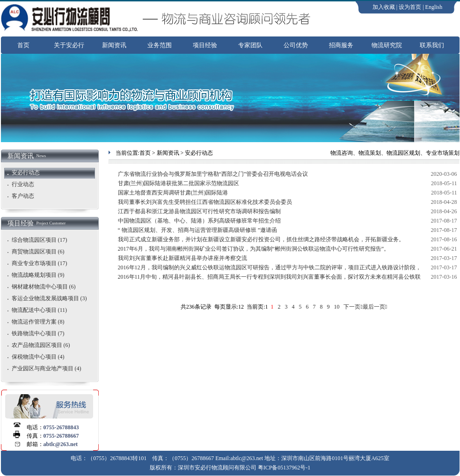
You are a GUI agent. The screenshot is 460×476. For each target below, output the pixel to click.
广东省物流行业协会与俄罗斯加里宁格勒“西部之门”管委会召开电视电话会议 (213, 174)
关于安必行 (69, 45)
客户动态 (23, 196)
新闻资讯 (114, 45)
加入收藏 (384, 7)
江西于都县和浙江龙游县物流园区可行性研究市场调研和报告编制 (199, 211)
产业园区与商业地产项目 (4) (47, 368)
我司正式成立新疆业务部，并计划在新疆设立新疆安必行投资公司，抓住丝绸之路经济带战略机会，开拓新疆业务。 (261, 239)
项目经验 (205, 45)
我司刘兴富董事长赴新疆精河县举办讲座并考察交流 (183, 258)
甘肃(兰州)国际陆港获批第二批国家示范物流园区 (179, 183)
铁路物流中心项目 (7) (38, 333)
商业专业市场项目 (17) (40, 263)
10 (336, 307)
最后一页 (374, 307)
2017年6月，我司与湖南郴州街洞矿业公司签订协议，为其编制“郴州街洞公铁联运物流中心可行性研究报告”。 (254, 249)
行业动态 (23, 184)
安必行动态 (26, 173)
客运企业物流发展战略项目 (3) (49, 298)
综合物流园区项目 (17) (40, 240)
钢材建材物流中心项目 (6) (44, 287)
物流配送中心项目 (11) (40, 310)
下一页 (352, 307)
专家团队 (250, 45)
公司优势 (296, 45)
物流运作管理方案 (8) (38, 322)
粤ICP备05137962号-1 (284, 468)
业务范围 (160, 45)
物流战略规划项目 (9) (38, 275)
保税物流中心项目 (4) (38, 357)
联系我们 (432, 45)
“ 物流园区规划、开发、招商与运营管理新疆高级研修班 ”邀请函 (198, 230)
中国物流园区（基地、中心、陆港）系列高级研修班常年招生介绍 (199, 221)
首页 (23, 45)
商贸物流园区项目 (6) (38, 252)
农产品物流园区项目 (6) (41, 345)
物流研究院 (387, 45)
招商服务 (341, 45)
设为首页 (410, 7)
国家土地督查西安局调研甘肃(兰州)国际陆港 (173, 193)
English (434, 7)
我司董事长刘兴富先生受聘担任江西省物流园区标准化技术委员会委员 (205, 202)
